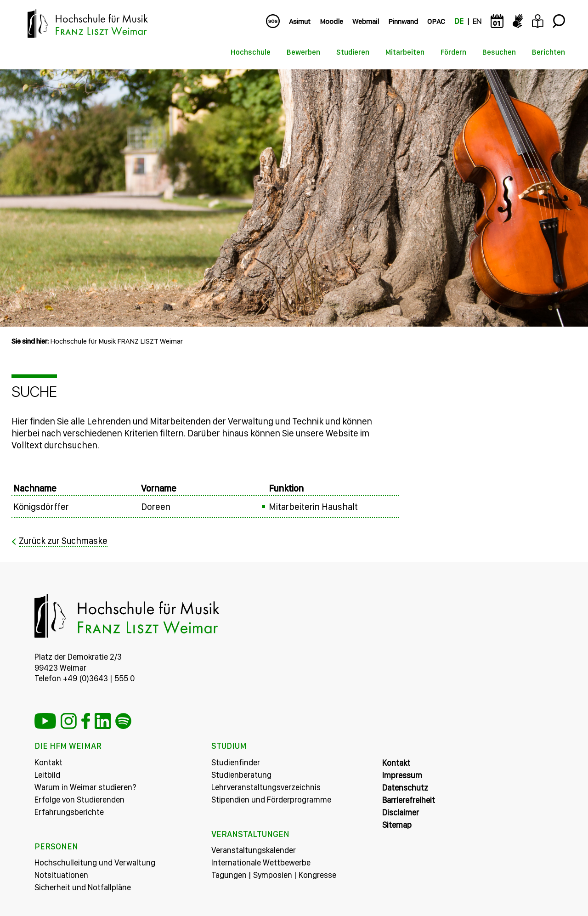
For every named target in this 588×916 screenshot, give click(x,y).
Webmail (366, 21)
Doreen (156, 507)
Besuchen (499, 52)
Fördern (453, 52)
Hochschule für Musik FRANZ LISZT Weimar (116, 341)
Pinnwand (403, 21)
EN (477, 21)
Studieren (353, 52)
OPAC (436, 21)
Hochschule (251, 52)
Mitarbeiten (405, 52)
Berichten (548, 52)
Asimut (300, 21)
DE (459, 21)
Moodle (331, 21)
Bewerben (303, 52)
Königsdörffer (41, 507)
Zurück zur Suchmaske (64, 541)
